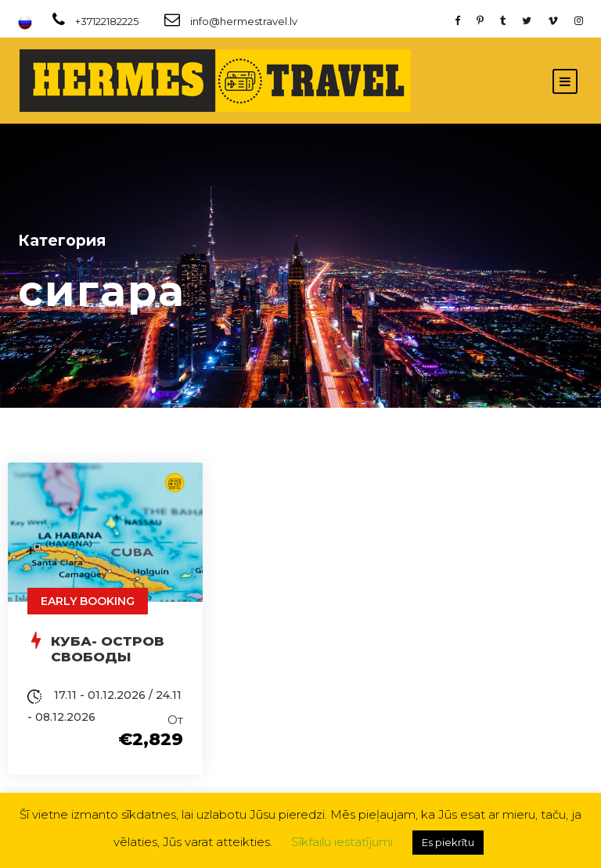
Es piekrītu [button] (448, 842)
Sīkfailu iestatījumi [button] (342, 842)
